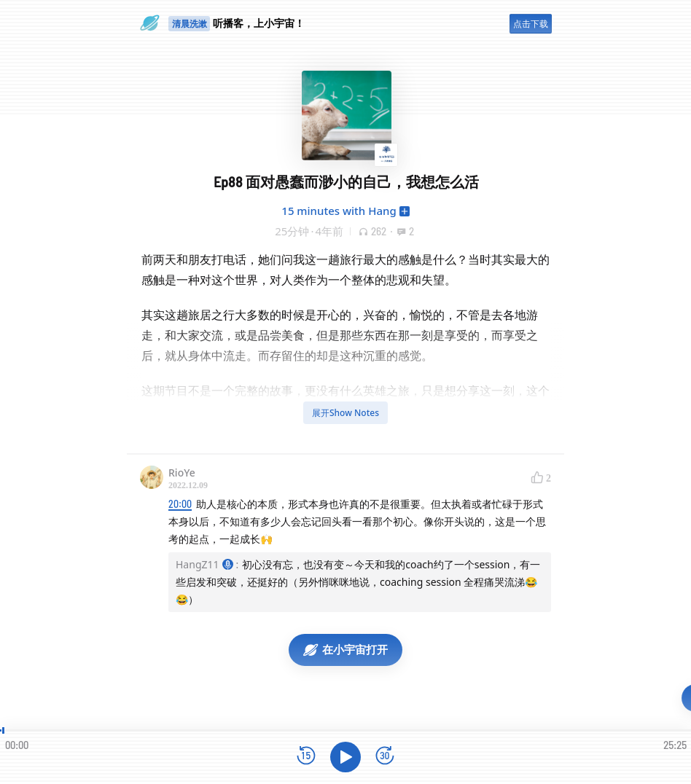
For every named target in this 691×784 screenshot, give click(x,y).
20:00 (180, 504)
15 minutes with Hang (339, 211)
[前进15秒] (385, 757)
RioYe (182, 473)
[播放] (345, 757)
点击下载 (531, 24)
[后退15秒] (306, 757)
